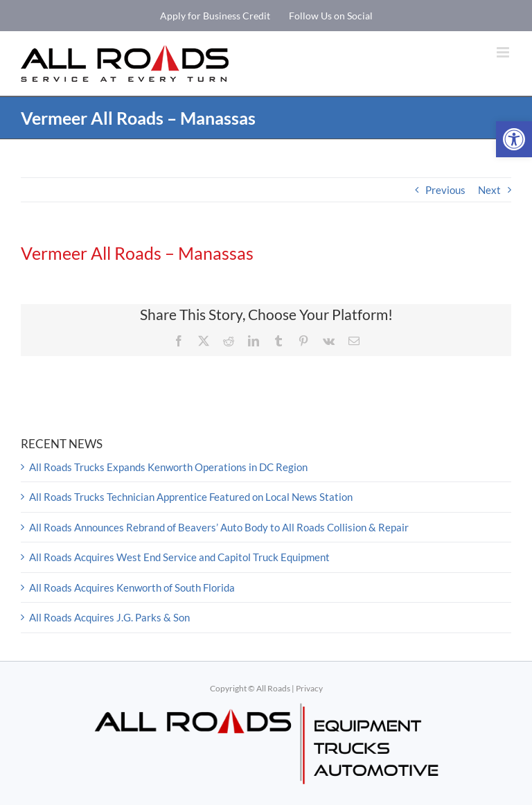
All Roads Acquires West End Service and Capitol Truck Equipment (179, 557)
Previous (445, 190)
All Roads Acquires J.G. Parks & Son (109, 617)
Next (489, 190)
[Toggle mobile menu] (504, 52)
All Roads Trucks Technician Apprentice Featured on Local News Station (191, 497)
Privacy (309, 688)
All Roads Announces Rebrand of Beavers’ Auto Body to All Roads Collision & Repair (219, 527)
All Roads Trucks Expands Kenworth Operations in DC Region (168, 467)
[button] (514, 139)
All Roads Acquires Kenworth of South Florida (132, 587)
